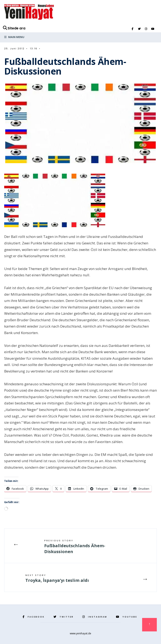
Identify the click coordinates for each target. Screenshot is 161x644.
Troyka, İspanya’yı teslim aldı (57, 578)
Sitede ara (14, 28)
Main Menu (14, 37)
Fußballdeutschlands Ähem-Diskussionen (75, 547)
